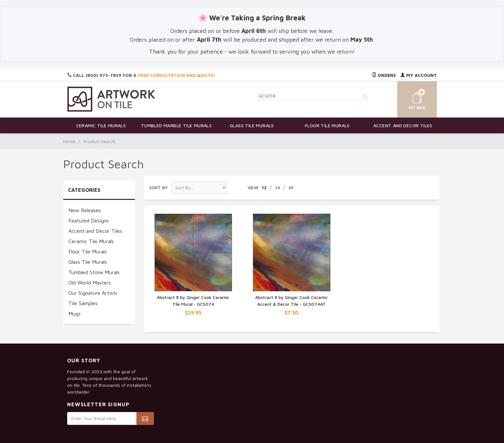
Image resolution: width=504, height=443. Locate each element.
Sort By (158, 187)
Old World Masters (90, 283)
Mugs (75, 314)
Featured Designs (89, 221)
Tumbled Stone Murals (94, 272)
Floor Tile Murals (327, 125)
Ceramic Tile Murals (101, 125)
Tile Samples (83, 303)
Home (69, 141)
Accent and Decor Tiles (403, 125)
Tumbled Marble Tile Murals (176, 125)
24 (277, 187)
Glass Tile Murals (252, 125)
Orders (384, 75)
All (291, 187)
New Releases (85, 210)
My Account (419, 75)
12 (264, 187)
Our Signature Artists (93, 293)
